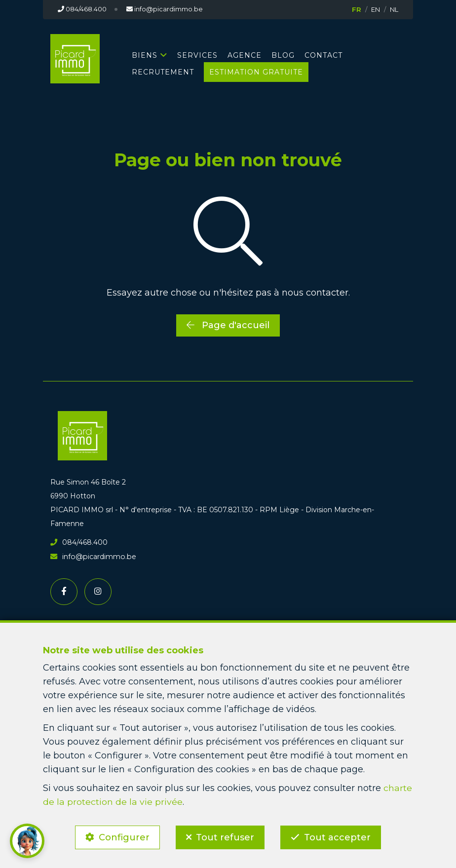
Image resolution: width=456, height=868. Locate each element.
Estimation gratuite (256, 72)
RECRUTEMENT (163, 72)
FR (357, 9)
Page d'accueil (228, 325)
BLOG (283, 55)
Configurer (123, 836)
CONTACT (323, 55)
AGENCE (245, 55)
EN (376, 9)
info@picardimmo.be (92, 556)
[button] (27, 841)
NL (394, 9)
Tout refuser (225, 836)
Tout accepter (339, 836)
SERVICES (197, 55)
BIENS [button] (145, 55)
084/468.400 (79, 542)
